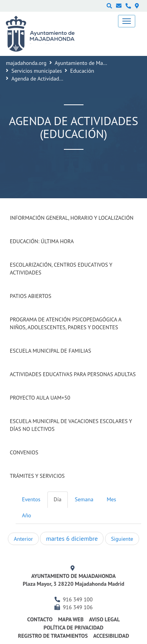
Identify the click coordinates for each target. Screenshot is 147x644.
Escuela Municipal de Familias (50, 351)
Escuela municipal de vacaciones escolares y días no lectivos (71, 425)
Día (58, 499)
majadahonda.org (26, 63)
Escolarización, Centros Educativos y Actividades (61, 269)
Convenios (24, 452)
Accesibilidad (111, 636)
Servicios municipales (37, 71)
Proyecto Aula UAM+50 (40, 398)
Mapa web (71, 619)
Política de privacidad (73, 628)
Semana (84, 499)
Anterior (23, 539)
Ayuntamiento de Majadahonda (91, 63)
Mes (111, 499)
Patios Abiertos (31, 296)
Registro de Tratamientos (53, 636)
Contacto (40, 619)
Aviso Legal (104, 619)
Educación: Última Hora (42, 241)
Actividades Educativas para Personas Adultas (73, 374)
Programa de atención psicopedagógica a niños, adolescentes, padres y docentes (65, 323)
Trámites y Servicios (37, 476)
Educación (82, 71)
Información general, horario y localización (72, 218)
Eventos (31, 499)
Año (26, 515)
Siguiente (122, 539)
